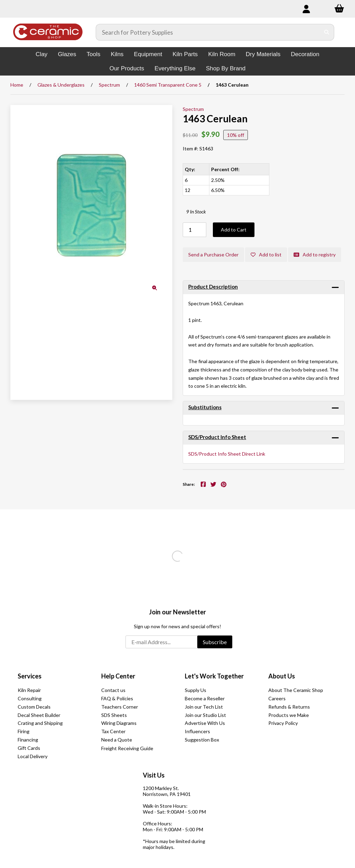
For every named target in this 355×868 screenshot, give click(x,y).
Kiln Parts (185, 54)
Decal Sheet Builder (39, 715)
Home (17, 85)
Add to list (266, 255)
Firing (24, 731)
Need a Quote (117, 740)
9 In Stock (196, 212)
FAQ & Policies (117, 698)
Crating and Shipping (40, 723)
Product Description (213, 287)
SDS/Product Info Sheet (217, 437)
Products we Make (289, 715)
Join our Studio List (205, 715)
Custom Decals (34, 707)
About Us (282, 676)
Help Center (118, 676)
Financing (28, 740)
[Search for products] (208, 32)
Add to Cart (234, 230)
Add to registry (315, 255)
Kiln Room (222, 54)
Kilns (117, 54)
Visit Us (154, 775)
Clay (42, 54)
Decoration (305, 54)
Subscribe (215, 642)
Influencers (197, 731)
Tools (94, 54)
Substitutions (205, 407)
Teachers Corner (120, 707)
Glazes (67, 54)
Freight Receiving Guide (127, 748)
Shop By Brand (226, 68)
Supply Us (196, 690)
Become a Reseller (205, 698)
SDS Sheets (114, 715)
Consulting (30, 698)
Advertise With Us (205, 723)
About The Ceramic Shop (296, 690)
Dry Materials (263, 54)
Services (30, 676)
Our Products (127, 68)
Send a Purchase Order (213, 255)
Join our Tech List (204, 707)
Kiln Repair (29, 690)
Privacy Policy (283, 723)
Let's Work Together (214, 676)
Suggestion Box (202, 740)
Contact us (113, 690)
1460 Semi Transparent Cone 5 (168, 85)
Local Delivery (33, 756)
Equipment (148, 54)
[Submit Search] (327, 32)
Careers (277, 698)
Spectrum (109, 85)
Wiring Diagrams (119, 723)
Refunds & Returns (289, 707)
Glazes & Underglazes (61, 85)
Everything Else (175, 68)
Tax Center (113, 731)
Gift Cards (29, 748)
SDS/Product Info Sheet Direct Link (227, 454)
